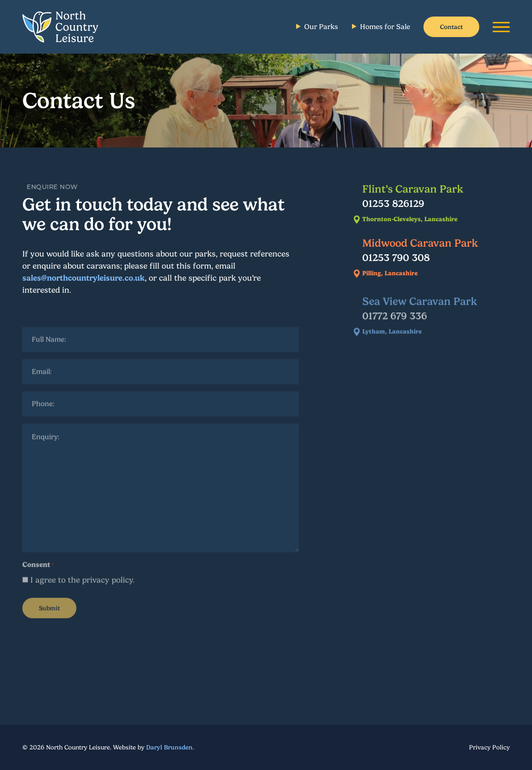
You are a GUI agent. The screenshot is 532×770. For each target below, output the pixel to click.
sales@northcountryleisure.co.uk (84, 278)
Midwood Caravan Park (420, 243)
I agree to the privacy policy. (82, 584)
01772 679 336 (395, 320)
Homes (385, 27)
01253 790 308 (396, 257)
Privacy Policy (489, 747)
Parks (321, 27)
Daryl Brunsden (169, 747)
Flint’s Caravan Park (413, 189)
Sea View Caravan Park (420, 306)
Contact (451, 27)
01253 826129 (393, 203)
